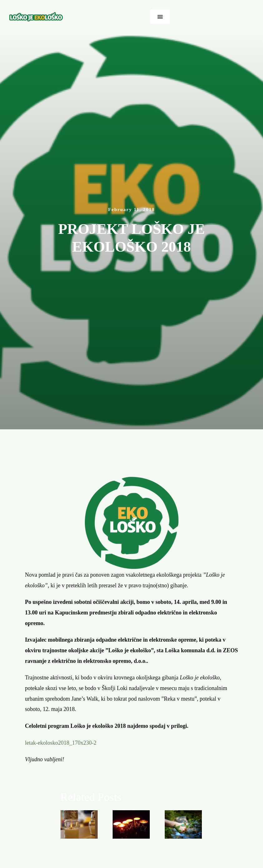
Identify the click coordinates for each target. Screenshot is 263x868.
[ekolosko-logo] (36, 15)
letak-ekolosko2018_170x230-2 (61, 743)
